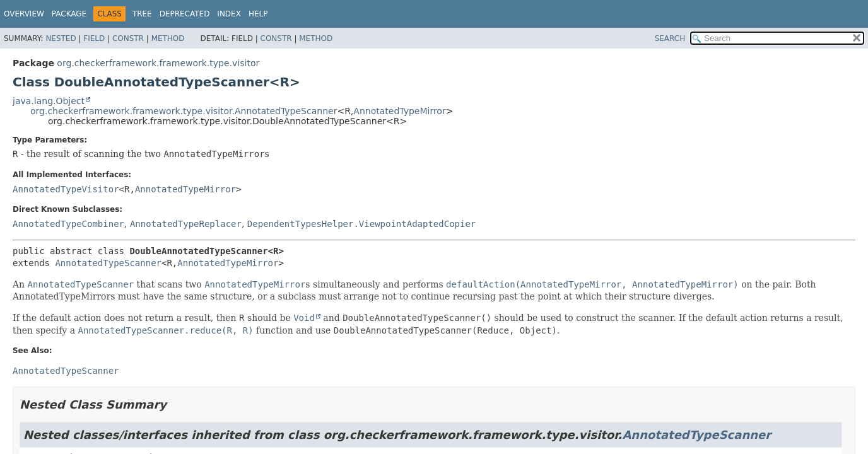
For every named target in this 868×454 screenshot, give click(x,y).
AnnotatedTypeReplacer (186, 224)
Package (69, 14)
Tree (142, 14)
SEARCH (670, 38)
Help (258, 14)
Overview (24, 14)
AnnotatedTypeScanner (108, 263)
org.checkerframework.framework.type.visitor (158, 63)
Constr (128, 38)
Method (168, 38)
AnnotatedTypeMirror (399, 111)
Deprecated (185, 14)
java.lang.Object (49, 101)
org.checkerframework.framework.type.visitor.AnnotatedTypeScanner (184, 111)
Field (94, 38)
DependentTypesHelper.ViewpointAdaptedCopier (361, 224)
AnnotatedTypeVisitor (66, 189)
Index (229, 14)
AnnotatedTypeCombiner (68, 224)
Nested (61, 38)
